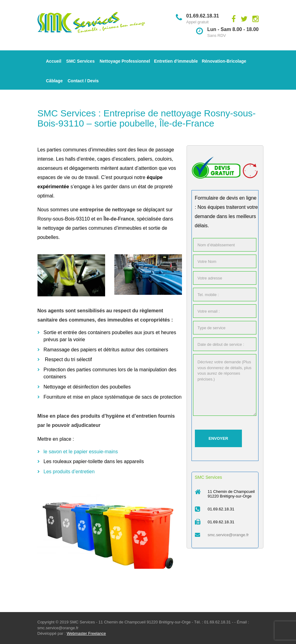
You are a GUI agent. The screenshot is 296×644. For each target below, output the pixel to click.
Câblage (54, 81)
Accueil (54, 61)
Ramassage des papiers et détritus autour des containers (106, 350)
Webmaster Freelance (86, 633)
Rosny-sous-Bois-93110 (64, 219)
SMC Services (80, 61)
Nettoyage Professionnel (125, 61)
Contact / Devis (83, 81)
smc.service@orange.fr (228, 535)
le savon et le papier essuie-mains (81, 452)
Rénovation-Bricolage (224, 61)
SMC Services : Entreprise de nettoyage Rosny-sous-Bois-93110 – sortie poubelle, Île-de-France (147, 118)
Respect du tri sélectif (69, 359)
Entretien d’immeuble (176, 61)
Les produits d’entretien (69, 472)
